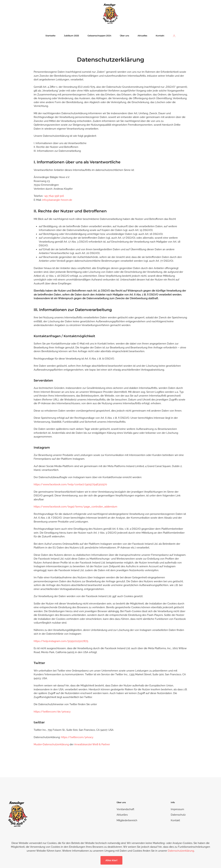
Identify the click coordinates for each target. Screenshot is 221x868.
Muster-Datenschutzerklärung (51, 744)
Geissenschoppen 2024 (99, 36)
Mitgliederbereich (127, 820)
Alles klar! (111, 860)
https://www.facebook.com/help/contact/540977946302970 (70, 484)
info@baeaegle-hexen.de (57, 200)
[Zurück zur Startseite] (110, 14)
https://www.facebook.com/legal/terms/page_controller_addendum (75, 507)
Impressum (177, 809)
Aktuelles (142, 36)
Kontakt (160, 36)
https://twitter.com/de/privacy (52, 712)
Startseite (50, 36)
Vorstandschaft (125, 809)
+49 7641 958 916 (54, 196)
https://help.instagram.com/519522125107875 (61, 641)
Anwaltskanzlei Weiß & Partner (92, 744)
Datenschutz (178, 815)
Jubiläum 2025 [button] (71, 36)
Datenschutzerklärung (181, 851)
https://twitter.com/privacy (77, 737)
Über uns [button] (124, 36)
